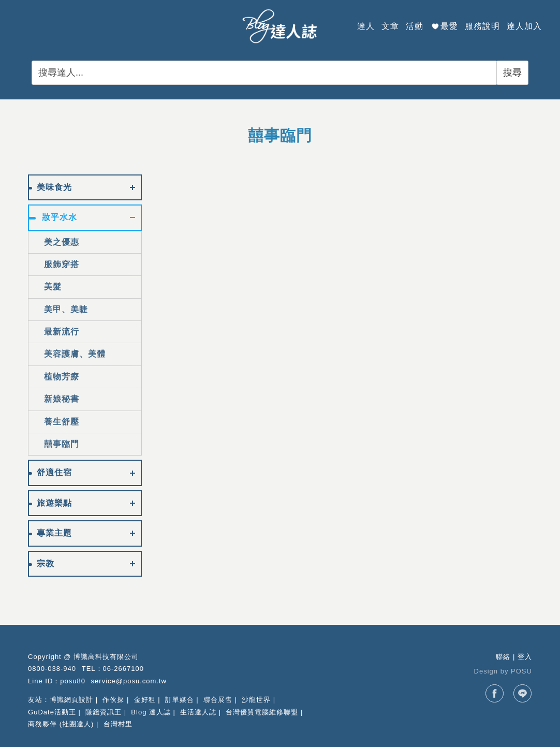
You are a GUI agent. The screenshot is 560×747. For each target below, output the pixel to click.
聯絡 (503, 657)
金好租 (145, 700)
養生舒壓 (62, 422)
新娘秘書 (62, 399)
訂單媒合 (180, 700)
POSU (521, 671)
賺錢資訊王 (104, 712)
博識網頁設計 (71, 700)
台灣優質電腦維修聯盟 (262, 712)
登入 (525, 657)
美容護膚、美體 (75, 354)
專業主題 (54, 533)
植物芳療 (62, 377)
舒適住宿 (54, 472)
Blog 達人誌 (151, 712)
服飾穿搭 (62, 264)
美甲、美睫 (66, 309)
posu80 (73, 681)
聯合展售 (218, 700)
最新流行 (62, 332)
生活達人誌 (198, 712)
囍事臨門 (62, 444)
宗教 (46, 563)
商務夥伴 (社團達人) (61, 724)
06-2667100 (123, 669)
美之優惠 (62, 242)
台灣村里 (118, 724)
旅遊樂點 (54, 503)
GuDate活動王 (52, 712)
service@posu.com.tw (129, 681)
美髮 (53, 287)
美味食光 (54, 187)
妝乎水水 (60, 217)
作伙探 (113, 700)
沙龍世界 (256, 700)
